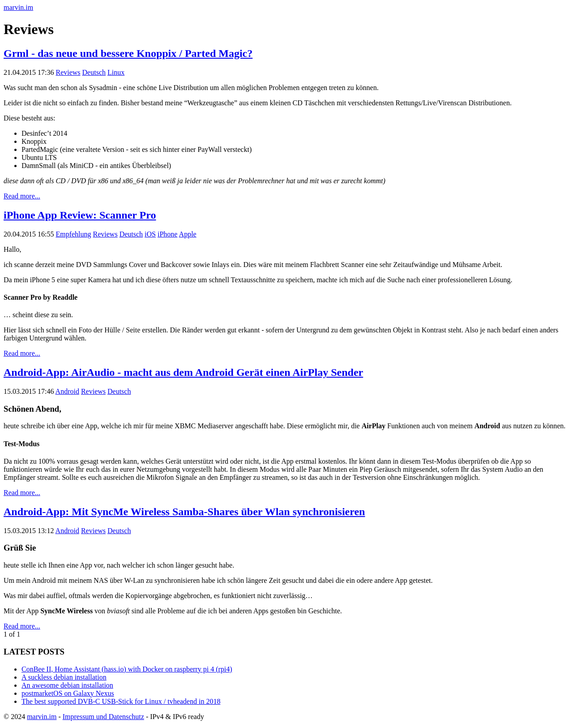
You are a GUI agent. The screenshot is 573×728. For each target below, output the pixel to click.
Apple (188, 234)
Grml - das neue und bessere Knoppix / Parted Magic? (128, 53)
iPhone (167, 234)
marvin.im (18, 7)
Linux (116, 72)
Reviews (68, 72)
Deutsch (94, 72)
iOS (150, 234)
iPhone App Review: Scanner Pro (80, 215)
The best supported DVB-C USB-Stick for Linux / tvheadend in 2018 (121, 701)
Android (67, 391)
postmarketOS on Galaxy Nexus (68, 693)
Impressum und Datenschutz (103, 717)
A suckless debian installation (64, 677)
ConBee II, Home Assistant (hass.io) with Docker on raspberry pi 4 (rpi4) (127, 669)
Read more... (22, 196)
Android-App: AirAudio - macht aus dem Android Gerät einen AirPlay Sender (183, 372)
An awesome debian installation (67, 685)
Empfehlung (73, 234)
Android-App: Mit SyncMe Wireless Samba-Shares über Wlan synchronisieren (184, 512)
